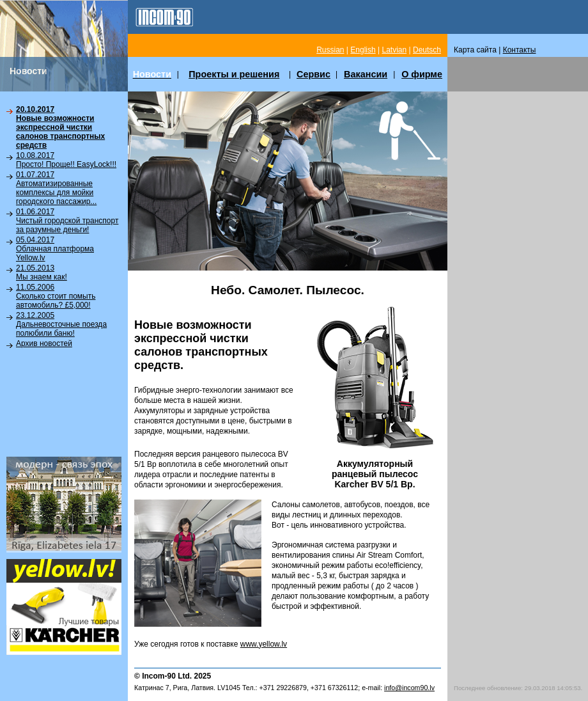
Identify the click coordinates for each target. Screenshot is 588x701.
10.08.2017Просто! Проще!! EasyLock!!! (66, 160)
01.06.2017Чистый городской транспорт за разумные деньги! (67, 221)
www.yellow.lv (264, 644)
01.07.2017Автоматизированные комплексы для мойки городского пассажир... (56, 188)
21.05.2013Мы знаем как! (42, 272)
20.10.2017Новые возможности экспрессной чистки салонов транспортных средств (60, 127)
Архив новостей (44, 343)
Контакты (520, 50)
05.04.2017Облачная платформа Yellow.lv (55, 249)
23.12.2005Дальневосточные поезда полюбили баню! (61, 324)
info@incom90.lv (409, 688)
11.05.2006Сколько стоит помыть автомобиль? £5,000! (56, 296)
